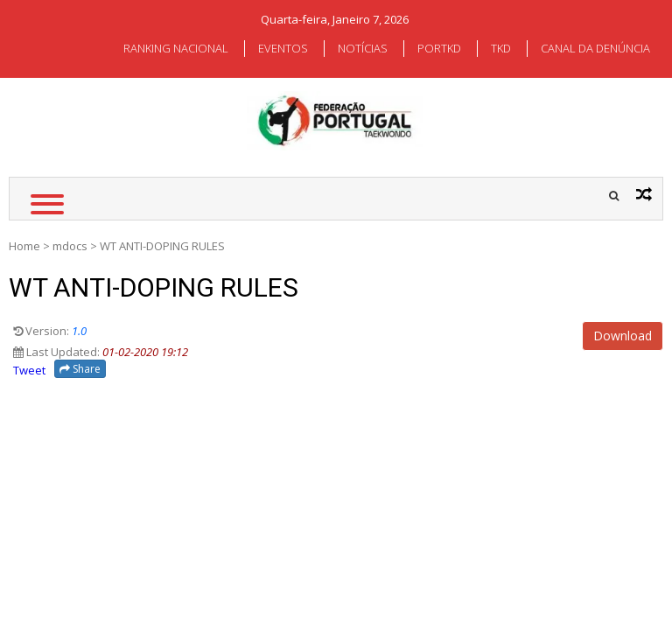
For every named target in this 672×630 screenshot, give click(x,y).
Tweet (29, 370)
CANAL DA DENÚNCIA (595, 48)
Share (80, 369)
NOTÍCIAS (363, 48)
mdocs (70, 246)
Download (623, 336)
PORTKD (439, 48)
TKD (501, 48)
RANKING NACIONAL (176, 48)
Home (24, 246)
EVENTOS (283, 48)
